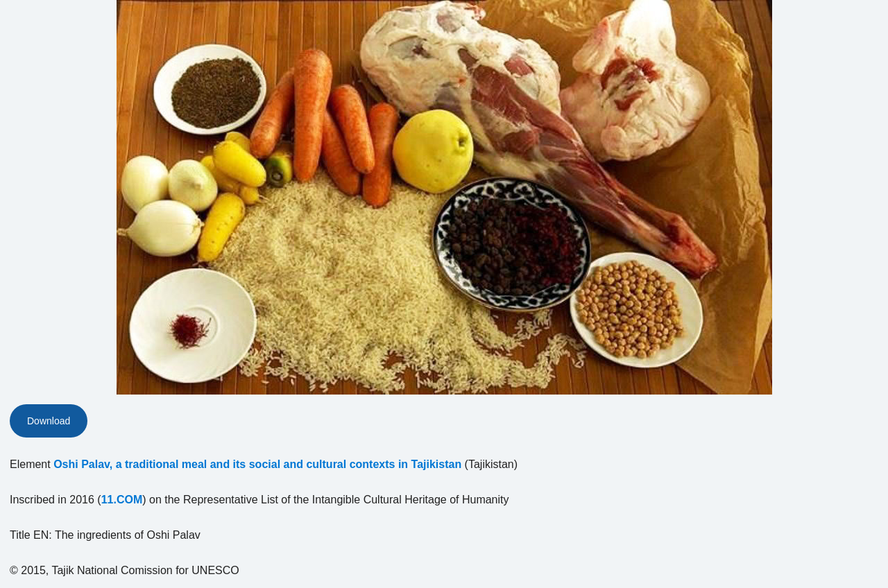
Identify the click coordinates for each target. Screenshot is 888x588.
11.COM (122, 500)
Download (49, 421)
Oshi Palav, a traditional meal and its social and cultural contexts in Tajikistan (257, 464)
